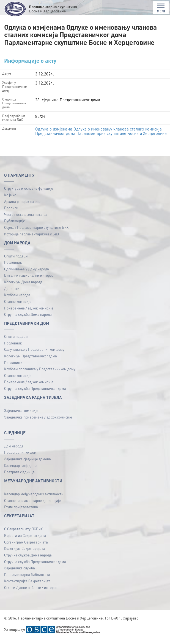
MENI (161, 8)
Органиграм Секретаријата (26, 546)
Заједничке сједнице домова (28, 463)
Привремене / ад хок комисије (29, 312)
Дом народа (14, 450)
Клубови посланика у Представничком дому (40, 373)
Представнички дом (20, 457)
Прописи (11, 212)
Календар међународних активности (34, 498)
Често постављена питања (26, 219)
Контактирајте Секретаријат (27, 585)
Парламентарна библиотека (27, 579)
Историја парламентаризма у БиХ (32, 238)
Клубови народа (17, 299)
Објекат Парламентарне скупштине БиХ (36, 232)
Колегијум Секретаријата (25, 553)
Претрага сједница (19, 476)
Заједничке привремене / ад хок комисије (38, 421)
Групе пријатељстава (21, 511)
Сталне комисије (18, 306)
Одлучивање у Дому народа (27, 273)
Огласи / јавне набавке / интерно (31, 592)
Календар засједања (21, 470)
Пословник (13, 267)
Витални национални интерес (29, 280)
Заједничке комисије (21, 415)
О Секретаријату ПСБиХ (23, 533)
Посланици (13, 367)
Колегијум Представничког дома (31, 360)
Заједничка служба (20, 572)
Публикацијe (15, 225)
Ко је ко (10, 199)
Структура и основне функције (29, 193)
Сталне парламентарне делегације (32, 505)
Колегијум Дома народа (23, 286)
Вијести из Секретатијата (25, 540)
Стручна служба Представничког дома (35, 393)
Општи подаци (16, 260)
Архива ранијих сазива (23, 206)
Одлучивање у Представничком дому (34, 354)
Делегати (12, 293)
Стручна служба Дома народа (28, 319)
